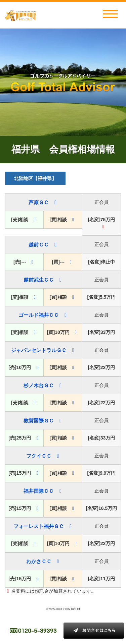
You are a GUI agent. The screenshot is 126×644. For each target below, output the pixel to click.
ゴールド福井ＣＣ (39, 315)
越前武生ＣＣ (39, 280)
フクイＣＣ (39, 456)
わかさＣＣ (39, 561)
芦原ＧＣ (39, 202)
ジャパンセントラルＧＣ (39, 350)
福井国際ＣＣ (39, 491)
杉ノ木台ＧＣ (39, 385)
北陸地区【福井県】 (35, 178)
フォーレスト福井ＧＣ (39, 526)
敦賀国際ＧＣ (39, 421)
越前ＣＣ (39, 245)
